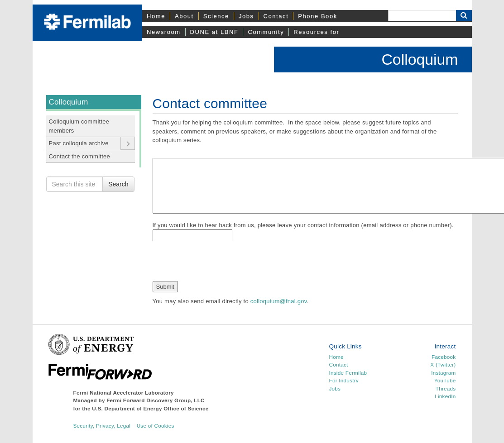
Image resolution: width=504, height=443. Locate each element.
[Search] (422, 16)
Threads (446, 388)
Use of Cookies (156, 426)
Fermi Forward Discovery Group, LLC (156, 400)
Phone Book (317, 16)
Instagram (443, 373)
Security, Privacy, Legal (102, 426)
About (184, 16)
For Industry (343, 380)
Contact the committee (80, 156)
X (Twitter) (443, 364)
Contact (276, 16)
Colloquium (420, 59)
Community (266, 32)
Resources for (316, 32)
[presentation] (221, 263)
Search (118, 184)
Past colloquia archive (79, 143)
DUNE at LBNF (214, 32)
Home (156, 16)
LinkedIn (445, 396)
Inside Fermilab (348, 373)
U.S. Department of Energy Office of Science (150, 408)
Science (216, 16)
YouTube (445, 380)
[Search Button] (464, 16)
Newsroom (164, 32)
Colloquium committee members (79, 126)
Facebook (444, 357)
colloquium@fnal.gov (279, 301)
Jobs (246, 16)
